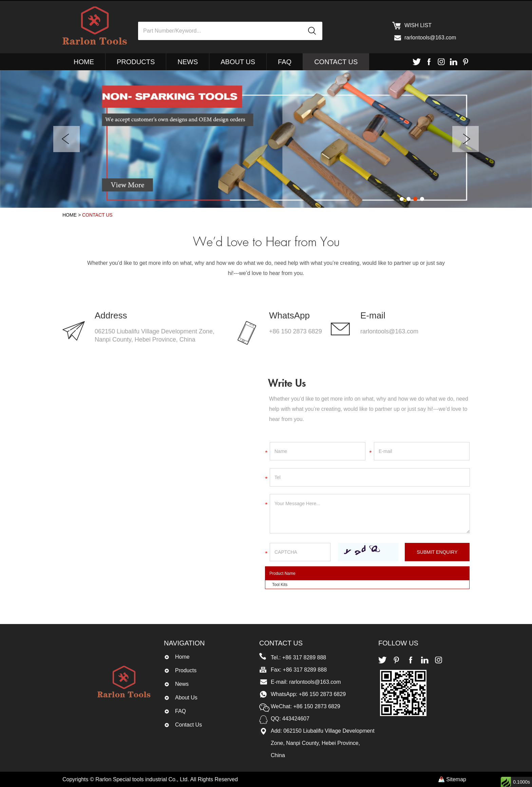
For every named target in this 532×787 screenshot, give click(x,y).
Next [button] (465, 139)
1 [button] (402, 199)
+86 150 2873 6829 (296, 331)
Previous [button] (66, 139)
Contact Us (336, 62)
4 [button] (422, 199)
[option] (266, 139)
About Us (238, 62)
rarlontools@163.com (430, 38)
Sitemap (456, 779)
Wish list (418, 25)
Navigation (184, 643)
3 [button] (415, 199)
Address (111, 315)
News (188, 62)
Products (136, 62)
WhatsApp (289, 315)
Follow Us (398, 643)
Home (84, 62)
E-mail (373, 315)
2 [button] (408, 199)
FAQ (285, 62)
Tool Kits (280, 585)
